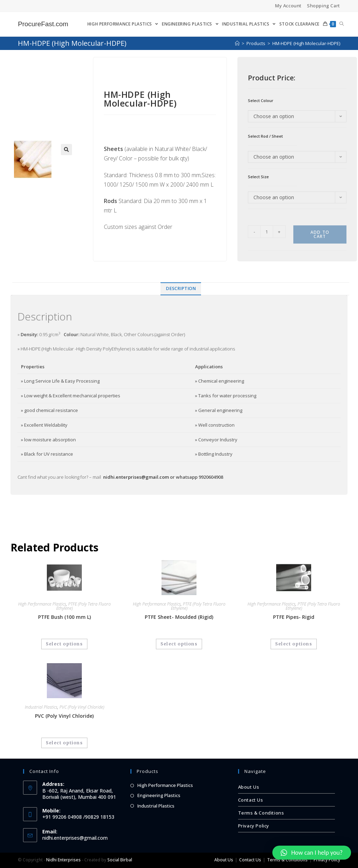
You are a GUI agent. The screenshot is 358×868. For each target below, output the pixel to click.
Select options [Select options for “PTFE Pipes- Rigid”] (294, 644)
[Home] (237, 43)
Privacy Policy (254, 826)
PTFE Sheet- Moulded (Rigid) (179, 617)
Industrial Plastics (41, 707)
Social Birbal (120, 860)
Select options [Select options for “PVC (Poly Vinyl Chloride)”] (64, 743)
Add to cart (320, 234)
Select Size (258, 177)
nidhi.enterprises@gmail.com (136, 477)
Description (181, 288)
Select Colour (261, 100)
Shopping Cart (324, 6)
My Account (288, 6)
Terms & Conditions (261, 813)
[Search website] (342, 24)
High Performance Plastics (42, 604)
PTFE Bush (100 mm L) (65, 617)
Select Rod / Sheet (265, 136)
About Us (249, 787)
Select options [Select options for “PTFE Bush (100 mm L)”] (64, 644)
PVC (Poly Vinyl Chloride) (82, 707)
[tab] (181, 289)
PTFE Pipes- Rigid (294, 617)
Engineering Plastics (159, 795)
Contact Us (251, 800)
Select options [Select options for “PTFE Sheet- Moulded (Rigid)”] (179, 644)
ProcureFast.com (44, 24)
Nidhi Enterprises (63, 860)
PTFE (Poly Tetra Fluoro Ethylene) (84, 606)
